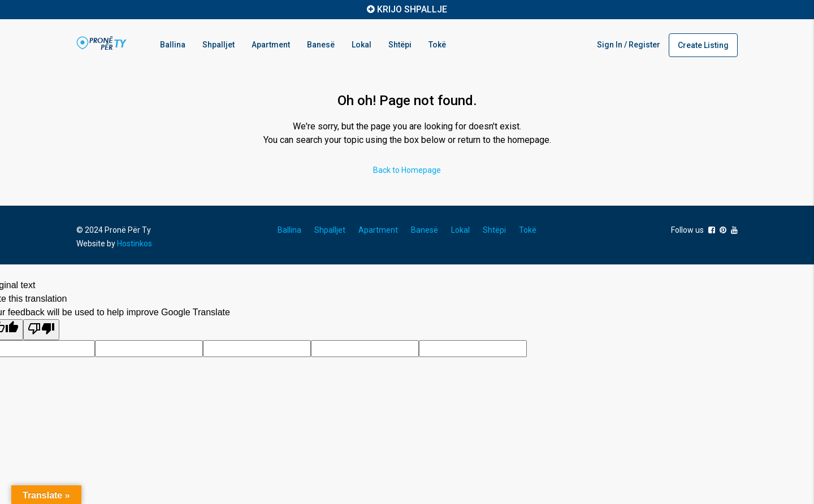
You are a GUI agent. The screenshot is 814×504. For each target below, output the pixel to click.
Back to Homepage (407, 170)
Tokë (437, 45)
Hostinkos (135, 244)
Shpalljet (218, 45)
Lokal (361, 45)
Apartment (271, 45)
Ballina (173, 45)
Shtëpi (400, 45)
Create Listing (703, 45)
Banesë (321, 45)
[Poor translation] (41, 330)
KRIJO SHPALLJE (412, 9)
